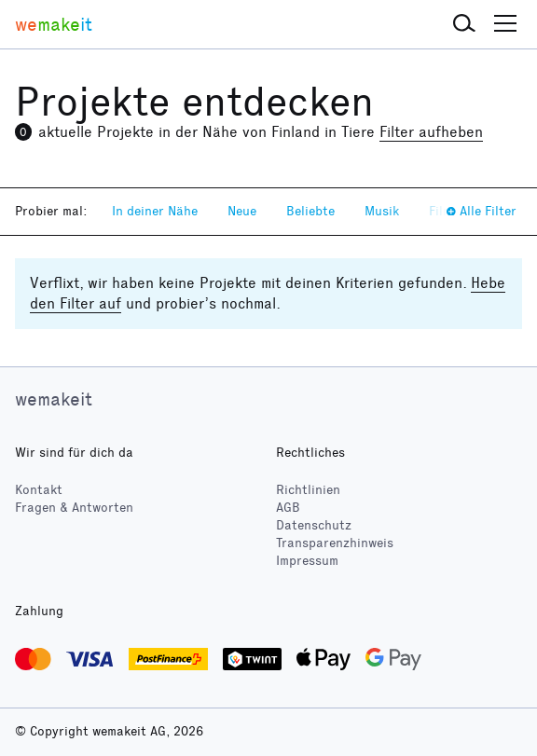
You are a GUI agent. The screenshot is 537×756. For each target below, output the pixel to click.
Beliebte (310, 211)
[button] (464, 24)
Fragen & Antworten (74, 508)
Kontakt (39, 490)
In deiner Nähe (155, 211)
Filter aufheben (431, 132)
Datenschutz (314, 525)
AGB (288, 508)
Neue (242, 211)
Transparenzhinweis (335, 543)
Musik (382, 211)
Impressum (307, 561)
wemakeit (54, 399)
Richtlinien (308, 490)
